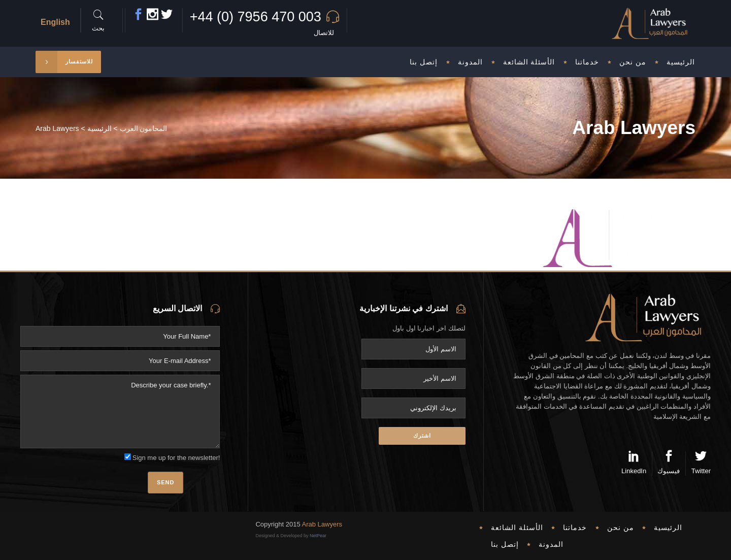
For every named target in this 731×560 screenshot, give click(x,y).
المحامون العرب (144, 128)
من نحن (621, 528)
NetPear (318, 536)
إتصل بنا (505, 544)
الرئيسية (99, 128)
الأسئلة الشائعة (517, 528)
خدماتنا (575, 528)
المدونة (551, 544)
